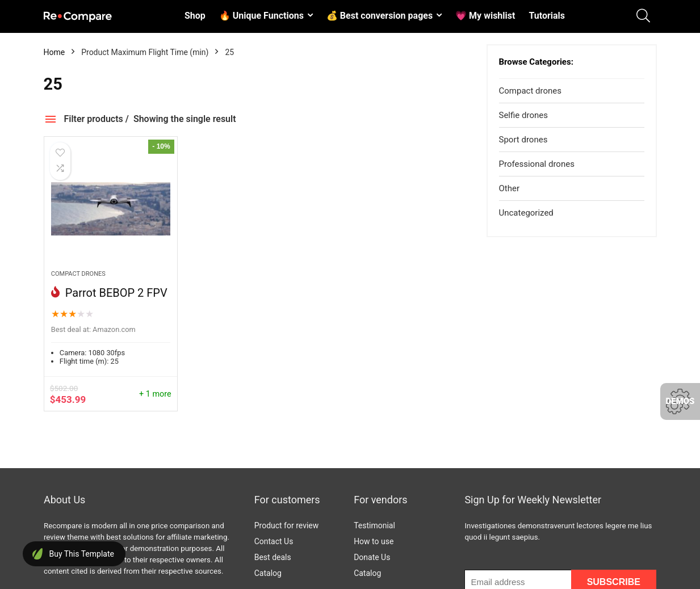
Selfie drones (523, 115)
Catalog (268, 573)
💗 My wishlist (485, 16)
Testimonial (374, 525)
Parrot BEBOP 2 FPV (115, 293)
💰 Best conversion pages (380, 16)
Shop (195, 16)
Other (510, 188)
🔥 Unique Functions (261, 16)
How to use (374, 541)
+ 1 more (155, 394)
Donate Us (372, 557)
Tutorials (547, 16)
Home (55, 52)
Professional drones (537, 164)
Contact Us (274, 541)
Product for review (287, 525)
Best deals (273, 557)
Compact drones (78, 274)
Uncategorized (526, 213)
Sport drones (523, 140)
